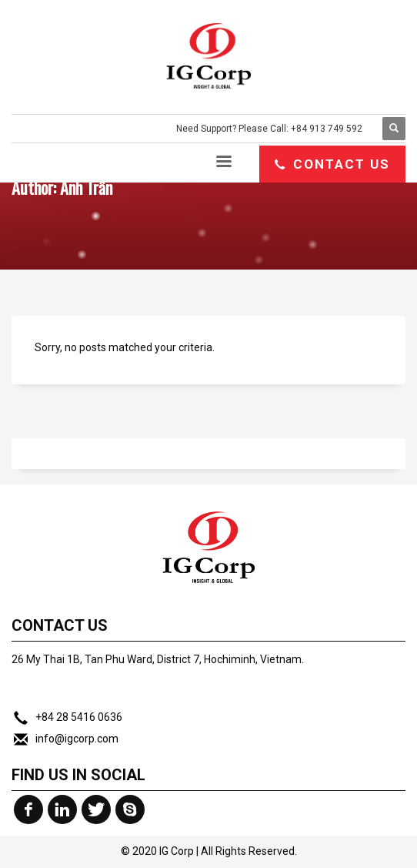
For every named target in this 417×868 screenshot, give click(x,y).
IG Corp (177, 851)
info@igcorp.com (77, 739)
